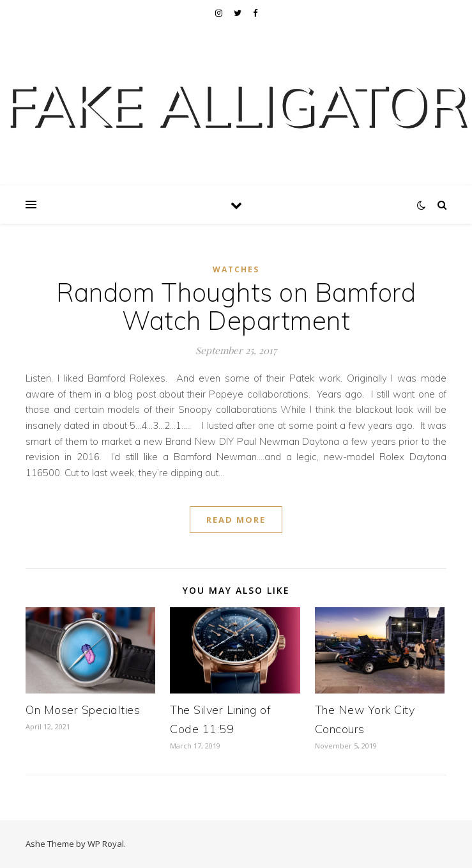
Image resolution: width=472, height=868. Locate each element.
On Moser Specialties (83, 710)
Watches (236, 269)
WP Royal (106, 844)
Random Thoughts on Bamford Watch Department (236, 306)
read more (236, 520)
